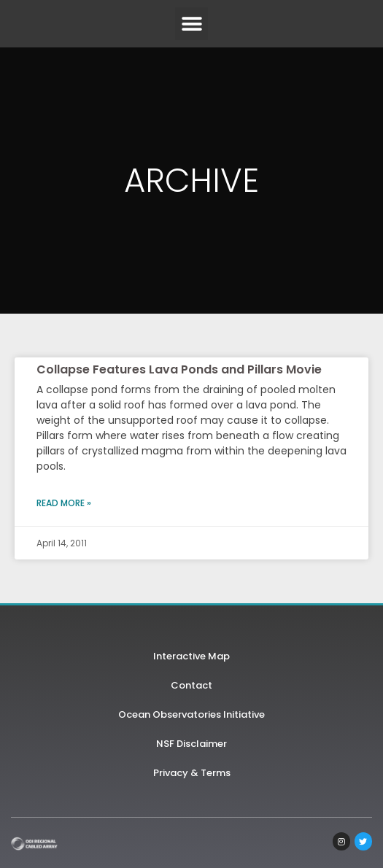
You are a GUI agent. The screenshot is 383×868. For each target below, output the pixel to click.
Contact (191, 685)
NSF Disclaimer (191, 744)
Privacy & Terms (192, 773)
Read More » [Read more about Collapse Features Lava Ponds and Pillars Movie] (64, 503)
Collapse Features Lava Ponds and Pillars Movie (179, 369)
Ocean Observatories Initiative (191, 714)
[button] (191, 24)
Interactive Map (191, 656)
